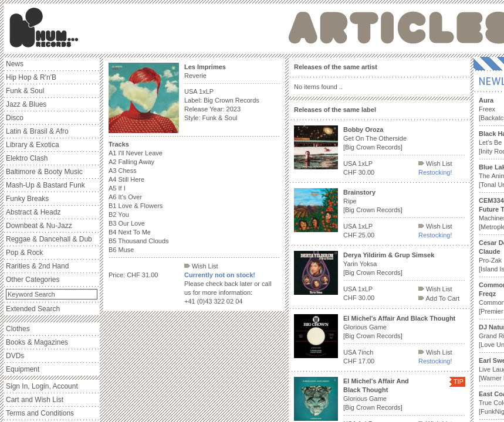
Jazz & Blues (26, 104)
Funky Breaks (27, 199)
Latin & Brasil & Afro (37, 131)
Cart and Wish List (35, 400)
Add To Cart (439, 298)
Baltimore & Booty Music (44, 172)
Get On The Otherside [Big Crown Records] (375, 138)
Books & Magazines (37, 342)
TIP (459, 382)
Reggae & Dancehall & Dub (49, 239)
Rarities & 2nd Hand (37, 266)
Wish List (201, 266)
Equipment (23, 369)
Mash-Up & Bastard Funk (45, 185)
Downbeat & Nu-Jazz (39, 226)
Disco (15, 118)
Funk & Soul (25, 91)
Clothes (18, 329)
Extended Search (33, 309)
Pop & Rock (24, 253)
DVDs (15, 356)
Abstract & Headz (33, 212)
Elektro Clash (27, 158)
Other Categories (33, 280)
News (15, 64)
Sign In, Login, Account (42, 386)
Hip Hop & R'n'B (31, 77)
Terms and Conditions (40, 413)
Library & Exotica (33, 145)
